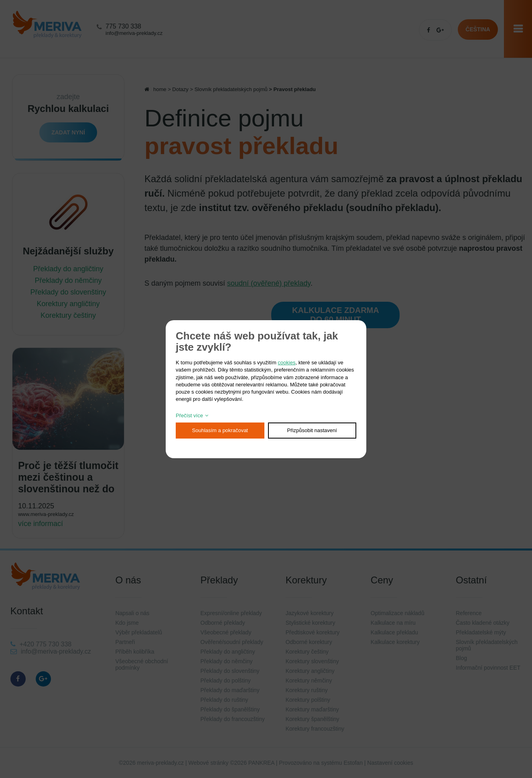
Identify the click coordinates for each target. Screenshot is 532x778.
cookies (286, 363)
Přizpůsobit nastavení (312, 430)
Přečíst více (189, 415)
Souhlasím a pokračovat (220, 430)
